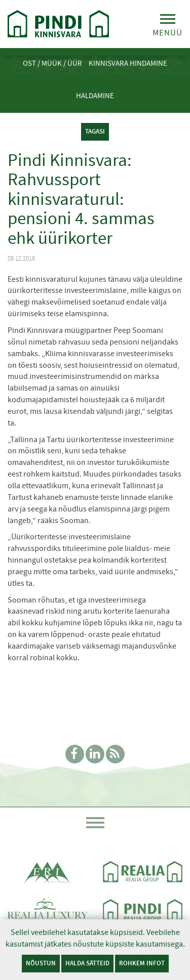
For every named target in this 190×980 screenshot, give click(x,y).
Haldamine (95, 96)
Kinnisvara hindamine (128, 63)
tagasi (95, 131)
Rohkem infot (142, 963)
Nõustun (41, 963)
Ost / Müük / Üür (52, 63)
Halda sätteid (87, 963)
